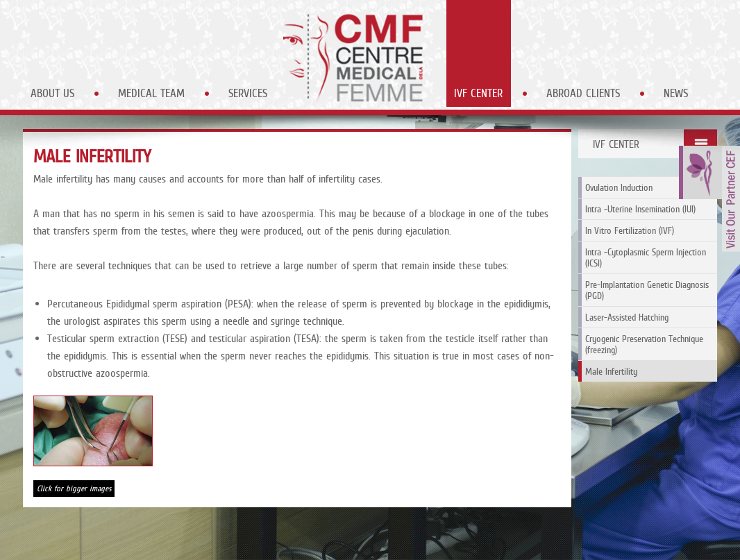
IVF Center (478, 93)
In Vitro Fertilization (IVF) (630, 230)
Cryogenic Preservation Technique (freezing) (644, 344)
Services (248, 93)
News (676, 93)
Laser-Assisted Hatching (627, 317)
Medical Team (151, 93)
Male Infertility (611, 371)
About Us (52, 93)
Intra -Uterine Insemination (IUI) (640, 209)
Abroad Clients (583, 93)
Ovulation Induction (619, 187)
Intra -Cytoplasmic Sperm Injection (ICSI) (646, 257)
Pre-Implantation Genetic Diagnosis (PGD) (647, 290)
